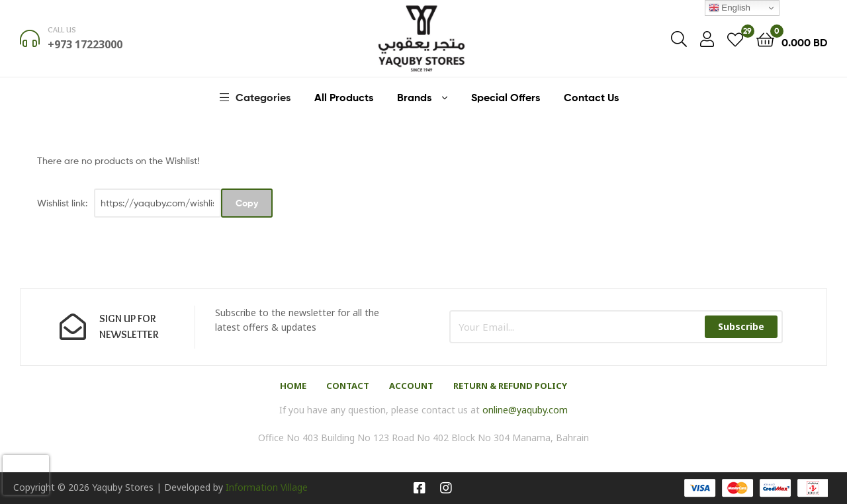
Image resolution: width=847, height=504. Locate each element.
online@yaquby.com (525, 410)
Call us (62, 29)
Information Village (267, 487)
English (730, 8)
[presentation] (26, 475)
